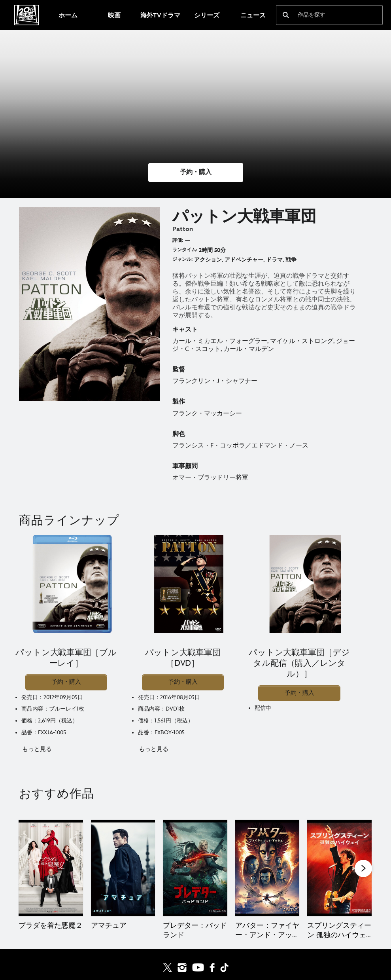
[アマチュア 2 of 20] (123, 868)
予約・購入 (66, 682)
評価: (178, 240)
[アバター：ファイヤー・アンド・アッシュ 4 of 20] (267, 868)
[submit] (286, 15)
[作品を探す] (324, 15)
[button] (196, 172)
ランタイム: (185, 250)
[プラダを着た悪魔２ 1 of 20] (51, 868)
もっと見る (37, 749)
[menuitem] (68, 15)
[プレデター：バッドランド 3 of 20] (195, 868)
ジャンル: (182, 259)
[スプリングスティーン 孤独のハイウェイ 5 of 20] (339, 868)
